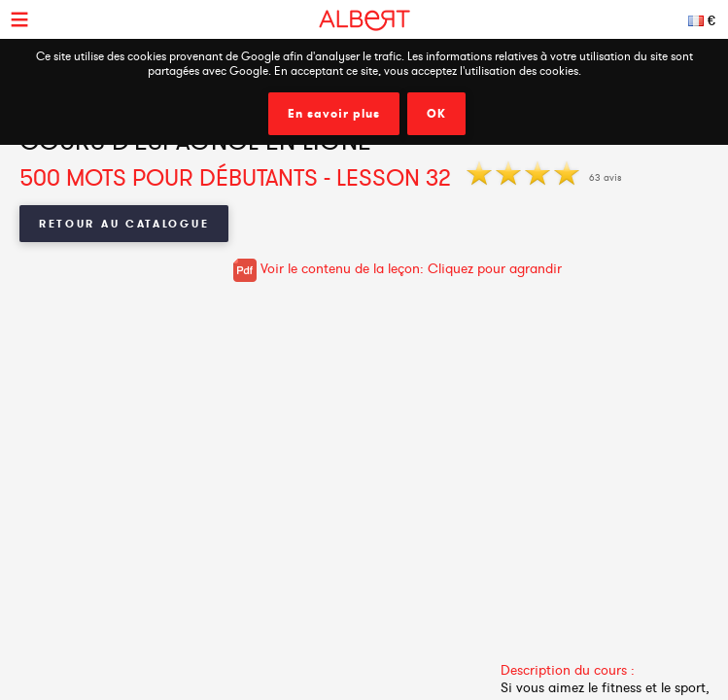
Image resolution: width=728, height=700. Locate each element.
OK (436, 114)
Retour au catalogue (124, 224)
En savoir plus (334, 114)
